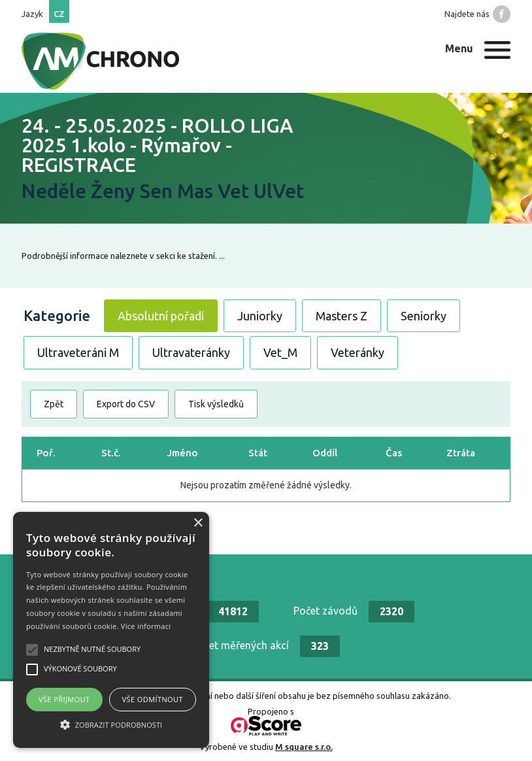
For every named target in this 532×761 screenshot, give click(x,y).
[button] (111, 724)
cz (59, 14)
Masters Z (341, 316)
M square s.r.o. (304, 747)
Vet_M (280, 352)
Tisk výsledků (216, 404)
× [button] (198, 523)
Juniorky (260, 316)
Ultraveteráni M (78, 352)
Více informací (146, 626)
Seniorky (424, 316)
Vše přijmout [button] (64, 699)
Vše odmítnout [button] (153, 699)
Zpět (54, 404)
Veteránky (357, 352)
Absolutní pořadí (161, 316)
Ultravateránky (191, 352)
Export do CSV (126, 404)
